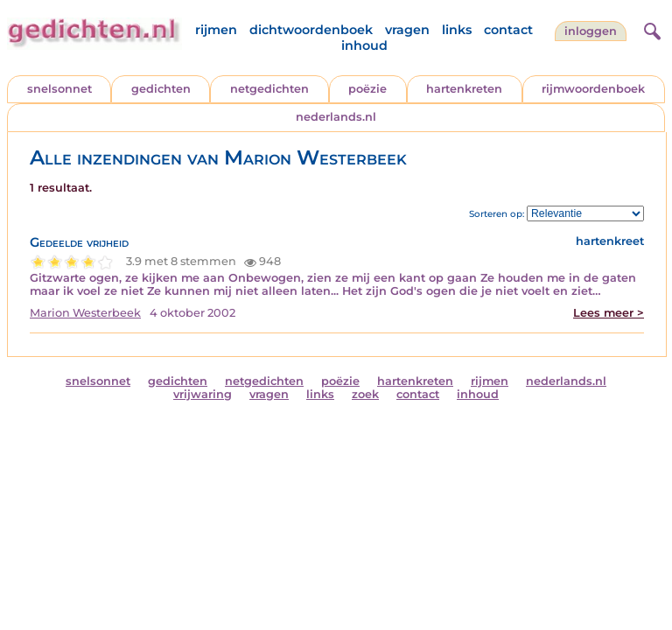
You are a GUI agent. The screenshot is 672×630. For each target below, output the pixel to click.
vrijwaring (203, 394)
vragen (407, 30)
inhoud (364, 45)
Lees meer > (609, 313)
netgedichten (269, 89)
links (457, 30)
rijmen (216, 30)
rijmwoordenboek (593, 89)
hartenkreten (464, 89)
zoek (365, 394)
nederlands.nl (336, 117)
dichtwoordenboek (311, 30)
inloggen (591, 31)
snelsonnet (59, 89)
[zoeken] (650, 29)
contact (508, 30)
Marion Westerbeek (85, 313)
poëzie (367, 89)
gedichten (161, 89)
